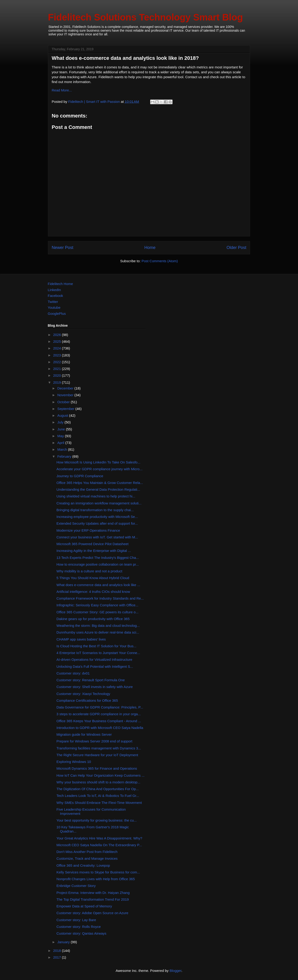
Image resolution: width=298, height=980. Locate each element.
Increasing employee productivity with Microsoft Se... (97, 517)
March (63, 449)
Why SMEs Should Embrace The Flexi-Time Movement (99, 803)
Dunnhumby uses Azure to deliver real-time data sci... (98, 632)
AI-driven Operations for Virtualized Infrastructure (95, 659)
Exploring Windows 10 (74, 762)
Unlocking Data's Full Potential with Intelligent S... (95, 666)
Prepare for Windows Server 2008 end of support (95, 741)
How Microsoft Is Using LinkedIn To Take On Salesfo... (98, 462)
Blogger (175, 971)
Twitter (53, 302)
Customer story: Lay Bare (76, 920)
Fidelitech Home (60, 284)
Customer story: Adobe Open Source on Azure (93, 913)
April (61, 443)
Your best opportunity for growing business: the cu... (97, 820)
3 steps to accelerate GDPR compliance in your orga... (99, 714)
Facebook (55, 296)
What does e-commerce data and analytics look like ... (98, 585)
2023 (58, 355)
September (66, 409)
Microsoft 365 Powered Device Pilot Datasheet (93, 544)
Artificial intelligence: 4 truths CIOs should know (93, 592)
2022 (58, 362)
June (62, 429)
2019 (58, 382)
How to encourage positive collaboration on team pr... (98, 564)
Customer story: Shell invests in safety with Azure (95, 687)
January (64, 942)
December (66, 388)
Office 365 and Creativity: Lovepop (83, 865)
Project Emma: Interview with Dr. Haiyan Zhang (93, 893)
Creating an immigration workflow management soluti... (99, 503)
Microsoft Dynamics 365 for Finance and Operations (97, 768)
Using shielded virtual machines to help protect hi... (96, 496)
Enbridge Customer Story (76, 886)
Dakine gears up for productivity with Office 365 (93, 619)
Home (150, 248)
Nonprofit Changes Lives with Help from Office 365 (96, 879)
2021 (58, 369)
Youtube (54, 307)
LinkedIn (54, 290)
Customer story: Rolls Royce (79, 927)
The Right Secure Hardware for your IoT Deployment (97, 755)
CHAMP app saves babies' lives (81, 639)
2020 (58, 375)
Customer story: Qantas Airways (81, 933)
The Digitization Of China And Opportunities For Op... (98, 789)
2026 (58, 335)
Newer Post (63, 248)
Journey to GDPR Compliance (80, 476)
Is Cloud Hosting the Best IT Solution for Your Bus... (97, 646)
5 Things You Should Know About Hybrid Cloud (93, 578)
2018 (58, 951)
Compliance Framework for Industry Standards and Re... (100, 598)
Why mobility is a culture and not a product (90, 571)
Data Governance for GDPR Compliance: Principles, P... (100, 707)
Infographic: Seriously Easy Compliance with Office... (98, 605)
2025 (58, 341)
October (64, 402)
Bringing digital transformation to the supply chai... (95, 510)
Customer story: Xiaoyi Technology (83, 694)
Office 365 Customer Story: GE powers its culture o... (98, 612)
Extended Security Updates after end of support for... (97, 523)
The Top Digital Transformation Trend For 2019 (93, 899)
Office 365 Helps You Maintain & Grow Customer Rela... (100, 483)
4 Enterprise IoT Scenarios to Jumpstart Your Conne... (98, 653)
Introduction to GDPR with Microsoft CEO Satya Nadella (100, 728)
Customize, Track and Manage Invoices (87, 858)
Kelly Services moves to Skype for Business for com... (98, 872)
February (65, 456)
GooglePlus (57, 314)
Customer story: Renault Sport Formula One (91, 680)
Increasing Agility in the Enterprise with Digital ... (94, 551)
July (61, 422)
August (63, 415)
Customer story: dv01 (73, 673)
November (66, 395)
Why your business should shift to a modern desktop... (98, 782)
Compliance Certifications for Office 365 (87, 700)
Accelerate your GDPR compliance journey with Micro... (100, 469)
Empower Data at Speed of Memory (84, 906)
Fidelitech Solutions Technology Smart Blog (145, 17)
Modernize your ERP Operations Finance (88, 530)
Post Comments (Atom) (160, 261)
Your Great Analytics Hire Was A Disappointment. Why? (99, 838)
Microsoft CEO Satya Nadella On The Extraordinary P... (99, 845)
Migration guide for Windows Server (84, 734)
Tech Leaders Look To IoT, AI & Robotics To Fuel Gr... (98, 796)
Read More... (62, 90)
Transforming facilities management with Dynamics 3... (99, 748)
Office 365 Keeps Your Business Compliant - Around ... (99, 721)
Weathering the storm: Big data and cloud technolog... (98, 626)
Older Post (236, 248)
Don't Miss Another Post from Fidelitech (87, 852)
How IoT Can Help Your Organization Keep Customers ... (101, 775)
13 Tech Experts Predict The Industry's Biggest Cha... (98, 558)
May (61, 436)
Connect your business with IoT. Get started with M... (97, 537)
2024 (58, 348)
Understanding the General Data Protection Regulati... (98, 489)
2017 (58, 957)
